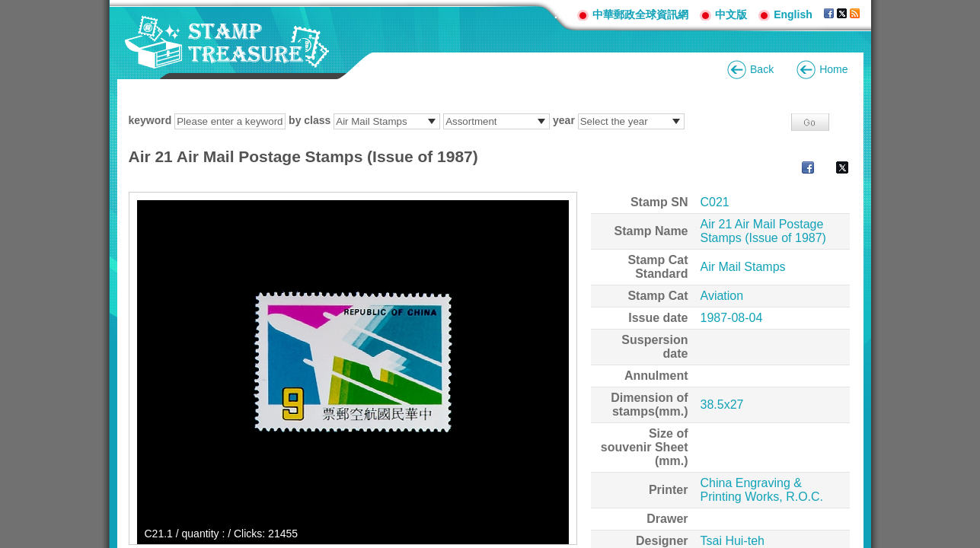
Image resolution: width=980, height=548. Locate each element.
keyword (150, 120)
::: (560, 14)
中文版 (731, 14)
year (564, 120)
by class (310, 120)
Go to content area (8, 8)
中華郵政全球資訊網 (640, 14)
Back (762, 69)
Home (833, 69)
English (793, 14)
